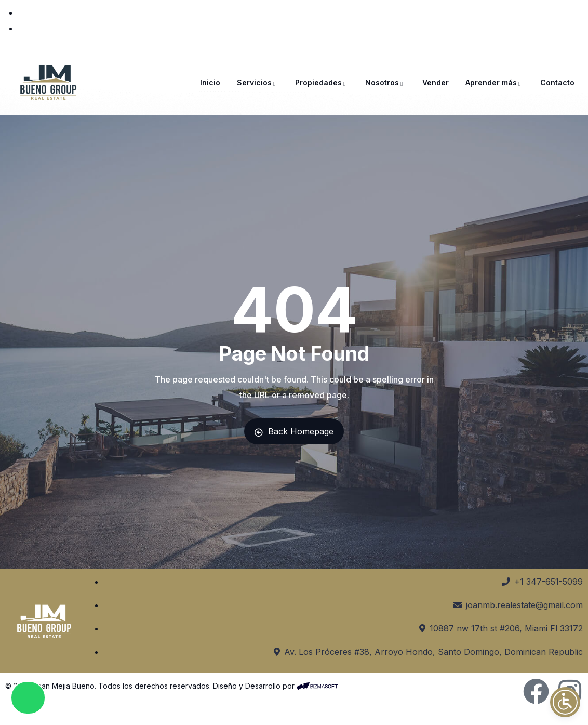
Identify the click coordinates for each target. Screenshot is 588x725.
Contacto (557, 82)
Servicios (258, 82)
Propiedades (322, 82)
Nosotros (385, 82)
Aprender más (495, 82)
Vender (436, 82)
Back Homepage (294, 431)
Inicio (210, 82)
